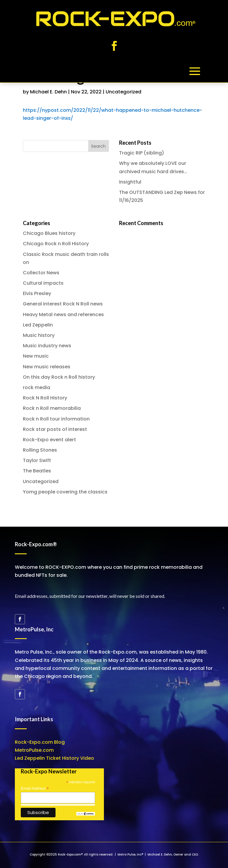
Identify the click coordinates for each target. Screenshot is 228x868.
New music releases (47, 367)
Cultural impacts (43, 283)
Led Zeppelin (38, 325)
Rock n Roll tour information (56, 419)
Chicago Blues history (49, 233)
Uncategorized (123, 92)
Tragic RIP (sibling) (142, 153)
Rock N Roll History (45, 398)
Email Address (35, 789)
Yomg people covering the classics (65, 492)
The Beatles (37, 471)
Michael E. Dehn (48, 92)
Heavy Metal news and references (63, 314)
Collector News (41, 273)
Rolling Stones (40, 450)
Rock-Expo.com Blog (40, 742)
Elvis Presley (37, 293)
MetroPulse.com (34, 750)
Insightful (130, 182)
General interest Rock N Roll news (63, 304)
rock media (37, 387)
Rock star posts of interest (55, 429)
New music (36, 356)
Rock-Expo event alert (49, 440)
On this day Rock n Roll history (59, 377)
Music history (39, 335)
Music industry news (47, 346)
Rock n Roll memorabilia (52, 408)
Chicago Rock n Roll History (56, 244)
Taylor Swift (37, 460)
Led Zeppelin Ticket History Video (54, 758)
